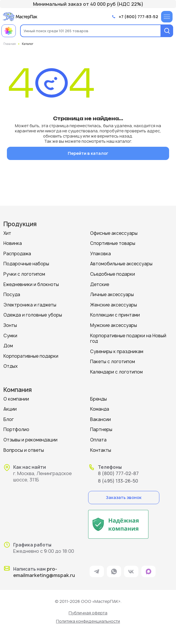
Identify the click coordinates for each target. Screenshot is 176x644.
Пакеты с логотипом (113, 362)
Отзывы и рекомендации (30, 440)
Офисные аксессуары (114, 233)
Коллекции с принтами (115, 315)
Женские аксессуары (114, 305)
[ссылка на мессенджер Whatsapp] (114, 571)
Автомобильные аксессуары (121, 264)
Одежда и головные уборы (33, 315)
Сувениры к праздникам (117, 351)
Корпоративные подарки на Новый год (128, 339)
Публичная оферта (88, 613)
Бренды (98, 399)
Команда (100, 409)
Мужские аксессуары (114, 325)
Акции (10, 409)
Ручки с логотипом (24, 274)
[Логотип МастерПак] (20, 17)
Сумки (10, 336)
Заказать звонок (124, 497)
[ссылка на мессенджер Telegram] (97, 571)
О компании (16, 399)
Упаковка (100, 254)
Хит (7, 233)
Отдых (11, 366)
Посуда (12, 295)
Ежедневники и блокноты (31, 284)
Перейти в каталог (88, 153)
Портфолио (16, 429)
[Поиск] (167, 31)
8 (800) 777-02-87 (118, 473)
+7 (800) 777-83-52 (138, 17)
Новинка (13, 243)
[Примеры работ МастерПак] (9, 31)
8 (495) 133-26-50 (118, 481)
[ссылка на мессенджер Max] (148, 571)
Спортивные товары (113, 243)
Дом (8, 346)
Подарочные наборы (26, 264)
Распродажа (17, 254)
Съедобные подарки (113, 274)
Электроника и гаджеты (30, 305)
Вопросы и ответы (24, 450)
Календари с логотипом (116, 372)
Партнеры (101, 429)
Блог (9, 419)
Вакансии (100, 419)
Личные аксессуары (112, 295)
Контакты (101, 450)
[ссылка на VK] (131, 571)
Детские (100, 284)
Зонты (10, 325)
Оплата (98, 440)
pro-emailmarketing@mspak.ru (44, 572)
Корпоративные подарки (31, 356)
